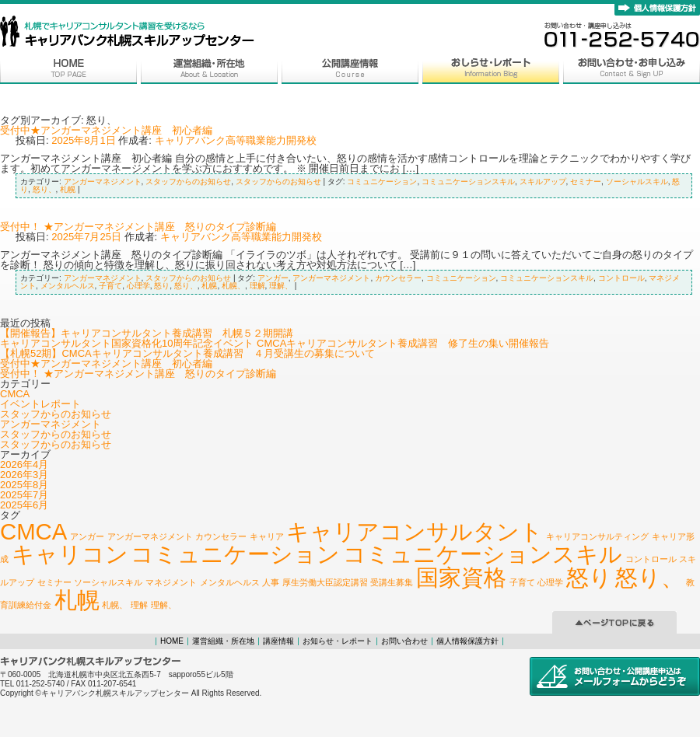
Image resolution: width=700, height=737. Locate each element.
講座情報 (278, 641)
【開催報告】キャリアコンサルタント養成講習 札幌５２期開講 (147, 333)
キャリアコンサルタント (415, 531)
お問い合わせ (404, 641)
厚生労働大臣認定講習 (325, 582)
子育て (110, 286)
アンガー (273, 278)
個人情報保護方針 (467, 641)
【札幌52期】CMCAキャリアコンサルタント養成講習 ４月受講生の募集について (187, 353)
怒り (162, 286)
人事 (271, 582)
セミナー (586, 182)
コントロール (621, 278)
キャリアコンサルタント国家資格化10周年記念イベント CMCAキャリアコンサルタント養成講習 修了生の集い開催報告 (275, 343)
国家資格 (461, 577)
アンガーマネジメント (103, 182)
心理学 (138, 286)
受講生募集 (392, 582)
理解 (257, 286)
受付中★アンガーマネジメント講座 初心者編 (106, 130)
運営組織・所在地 (223, 641)
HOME (172, 641)
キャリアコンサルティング (597, 536)
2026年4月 (24, 465)
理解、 (281, 286)
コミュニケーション (382, 182)
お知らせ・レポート (338, 641)
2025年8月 (24, 485)
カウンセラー (398, 278)
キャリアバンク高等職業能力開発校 (236, 140)
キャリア (267, 536)
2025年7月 (24, 495)
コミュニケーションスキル (468, 182)
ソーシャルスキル (637, 182)
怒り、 (44, 189)
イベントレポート (40, 404)
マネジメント (171, 582)
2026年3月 (24, 475)
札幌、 (233, 286)
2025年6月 (24, 505)
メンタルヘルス (68, 286)
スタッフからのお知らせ (188, 182)
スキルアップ (543, 182)
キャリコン (70, 554)
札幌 (68, 189)
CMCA (15, 394)
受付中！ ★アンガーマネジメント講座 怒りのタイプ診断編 (138, 227)
